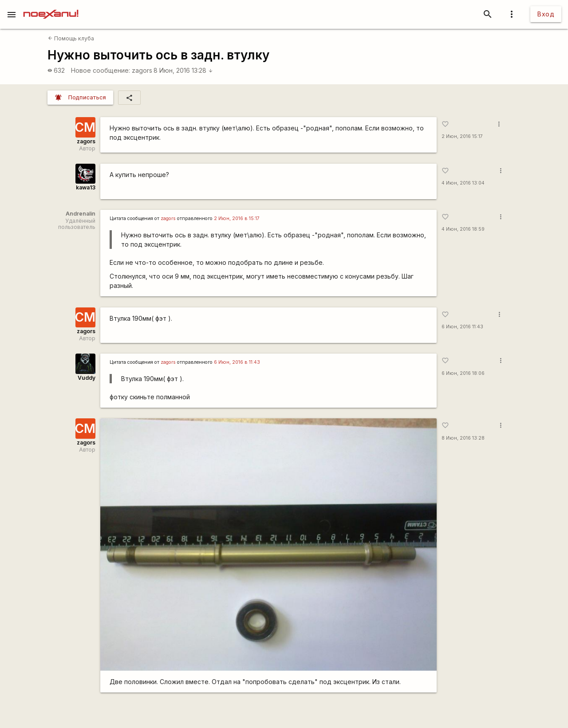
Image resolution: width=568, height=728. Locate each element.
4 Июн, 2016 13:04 (463, 183)
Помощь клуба (71, 38)
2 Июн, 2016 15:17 (462, 136)
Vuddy (87, 378)
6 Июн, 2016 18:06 (463, 373)
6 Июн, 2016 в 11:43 (237, 362)
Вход (546, 14)
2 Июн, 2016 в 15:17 (237, 218)
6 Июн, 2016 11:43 (462, 327)
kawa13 (86, 187)
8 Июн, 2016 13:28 (183, 70)
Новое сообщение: (101, 70)
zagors (142, 70)
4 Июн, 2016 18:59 (463, 229)
